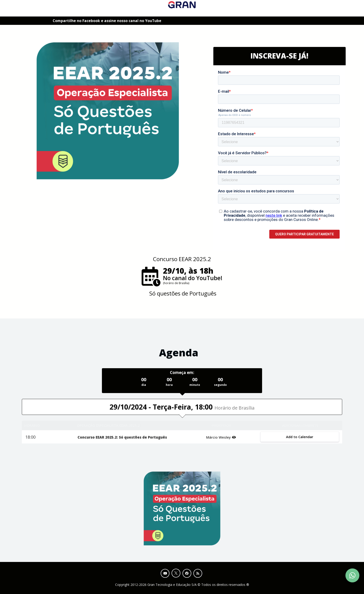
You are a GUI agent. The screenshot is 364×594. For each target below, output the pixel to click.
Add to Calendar (300, 437)
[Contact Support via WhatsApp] (352, 575)
